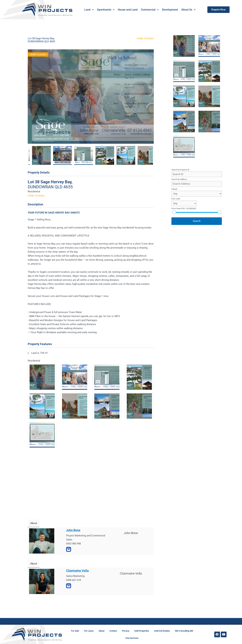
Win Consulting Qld (184, 631)
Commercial (150, 10)
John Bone (73, 530)
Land (89, 10)
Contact (113, 631)
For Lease (89, 631)
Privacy (126, 631)
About (102, 631)
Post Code (176, 199)
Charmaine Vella (77, 571)
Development (170, 10)
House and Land (127, 10)
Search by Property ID (180, 170)
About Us (188, 10)
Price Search (184, 209)
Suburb (174, 189)
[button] (89, 10)
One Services (132, 638)
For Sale (75, 631)
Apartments (106, 10)
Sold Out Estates (162, 631)
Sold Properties (142, 631)
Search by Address (179, 179)
